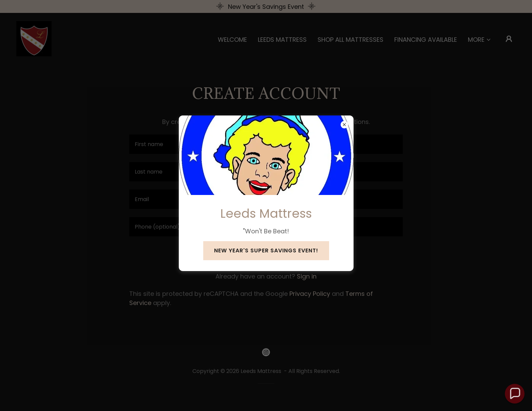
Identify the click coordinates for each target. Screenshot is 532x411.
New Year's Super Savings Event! (266, 251)
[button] (515, 394)
